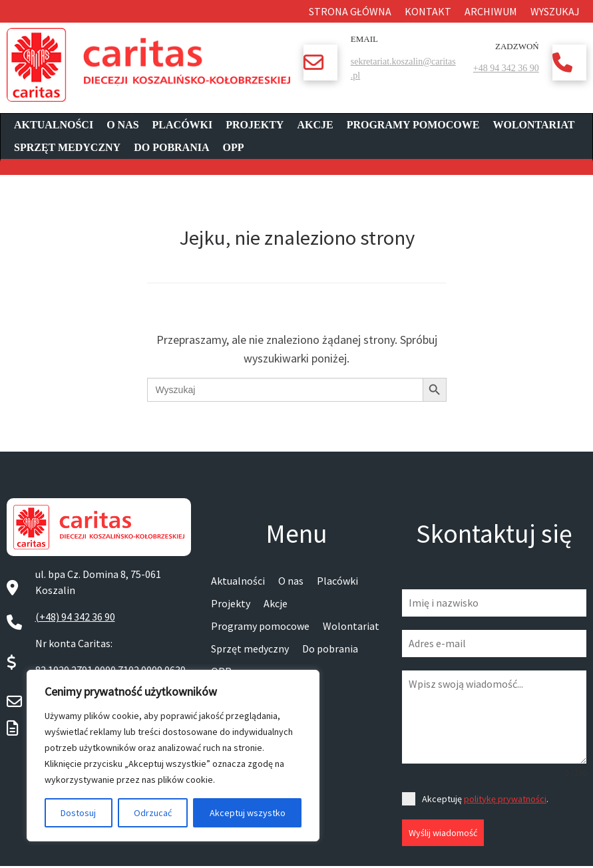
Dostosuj (78, 813)
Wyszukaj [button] (555, 11)
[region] (173, 756)
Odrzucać (153, 813)
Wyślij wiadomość (443, 833)
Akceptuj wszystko (248, 813)
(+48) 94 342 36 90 (75, 617)
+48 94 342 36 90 (506, 68)
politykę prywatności (505, 799)
